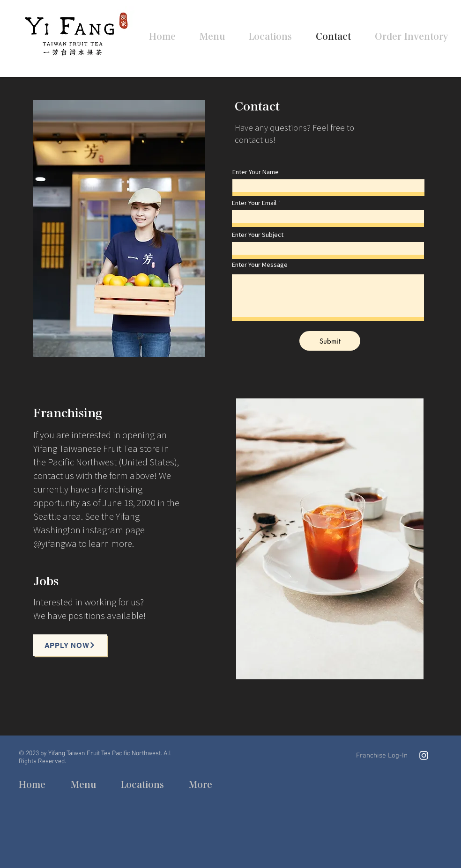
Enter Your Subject (258, 235)
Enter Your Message (260, 265)
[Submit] (330, 341)
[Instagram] (424, 755)
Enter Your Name (256, 172)
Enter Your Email (254, 203)
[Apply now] (70, 645)
